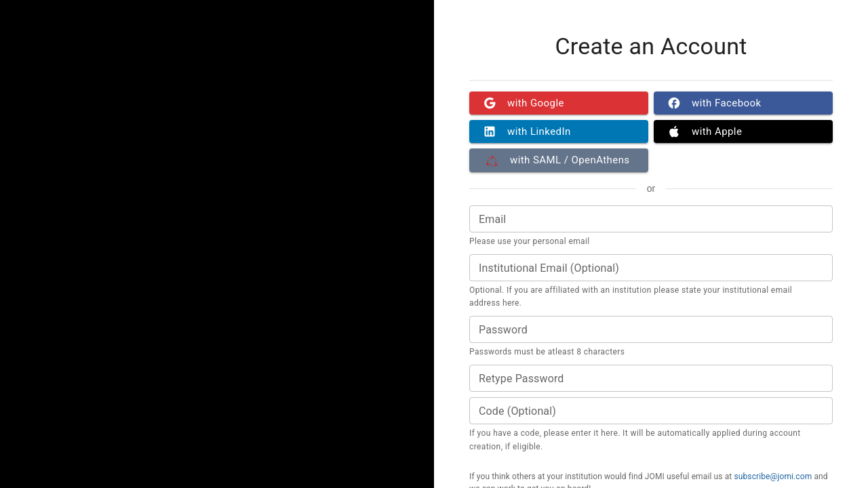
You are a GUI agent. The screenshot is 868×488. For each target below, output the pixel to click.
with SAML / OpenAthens (559, 160)
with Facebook (743, 103)
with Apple (743, 131)
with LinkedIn (559, 131)
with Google (559, 103)
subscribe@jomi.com (773, 476)
